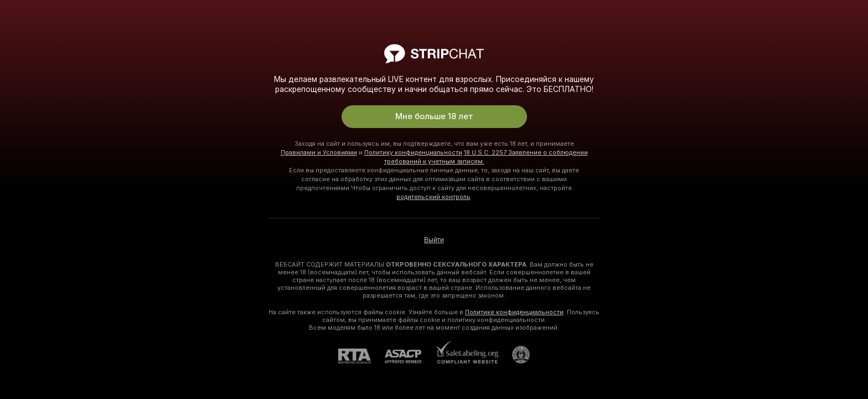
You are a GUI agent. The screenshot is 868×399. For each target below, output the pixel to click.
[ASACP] (410, 357)
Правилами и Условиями (319, 152)
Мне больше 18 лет (434, 116)
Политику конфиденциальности (413, 152)
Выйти (434, 240)
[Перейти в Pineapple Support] (514, 355)
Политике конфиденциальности (514, 312)
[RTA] (361, 356)
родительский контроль (433, 197)
